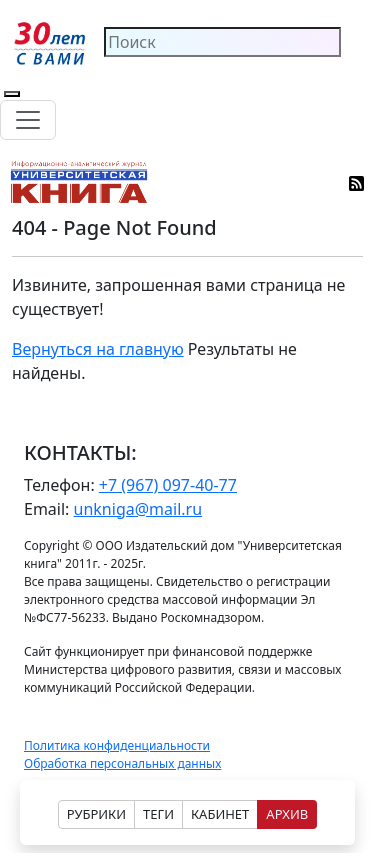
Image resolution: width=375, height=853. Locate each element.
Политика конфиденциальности (117, 745)
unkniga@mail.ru (138, 509)
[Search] (222, 42)
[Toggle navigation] (28, 120)
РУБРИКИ (96, 814)
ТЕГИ (158, 814)
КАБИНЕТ (220, 814)
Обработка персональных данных (122, 763)
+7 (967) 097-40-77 (168, 485)
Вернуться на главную (98, 349)
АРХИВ (287, 814)
